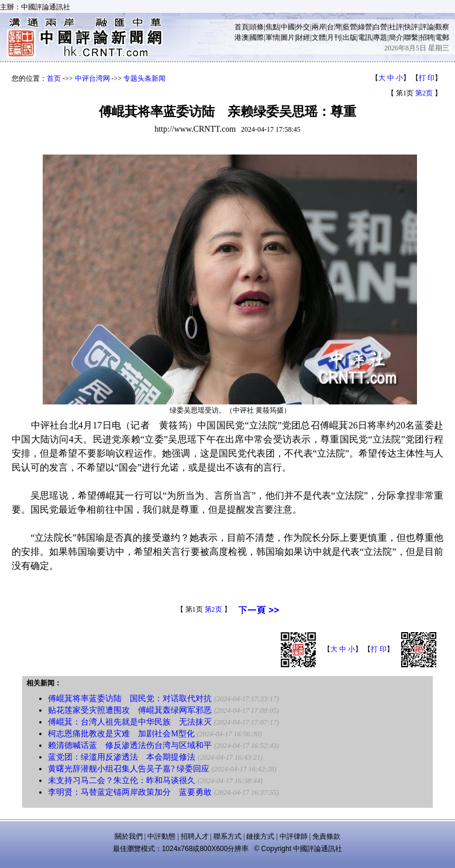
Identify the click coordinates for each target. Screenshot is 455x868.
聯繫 (411, 37)
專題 (380, 37)
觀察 (442, 27)
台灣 (334, 27)
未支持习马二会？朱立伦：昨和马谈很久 (122, 780)
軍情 (273, 37)
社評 (396, 27)
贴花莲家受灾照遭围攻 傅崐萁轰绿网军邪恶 (130, 710)
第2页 (424, 93)
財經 (303, 37)
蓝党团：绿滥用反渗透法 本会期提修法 (122, 757)
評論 (427, 27)
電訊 (365, 37)
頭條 (257, 27)
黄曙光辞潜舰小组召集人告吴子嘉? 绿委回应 (129, 769)
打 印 (427, 78)
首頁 (242, 27)
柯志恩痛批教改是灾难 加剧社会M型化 (121, 734)
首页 (54, 78)
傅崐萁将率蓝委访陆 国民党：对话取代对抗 (130, 699)
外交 (303, 27)
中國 (288, 27)
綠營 (365, 27)
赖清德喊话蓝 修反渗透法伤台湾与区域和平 (130, 745)
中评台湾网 (92, 78)
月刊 (334, 37)
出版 (350, 37)
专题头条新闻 (144, 78)
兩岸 (319, 27)
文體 (319, 37)
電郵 (442, 37)
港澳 (242, 37)
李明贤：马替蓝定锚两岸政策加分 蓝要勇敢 (130, 792)
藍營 (350, 27)
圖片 (288, 37)
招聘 (427, 37)
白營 (380, 27)
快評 (411, 27)
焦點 (273, 27)
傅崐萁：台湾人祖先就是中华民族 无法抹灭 (130, 722)
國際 (257, 37)
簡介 (396, 37)
